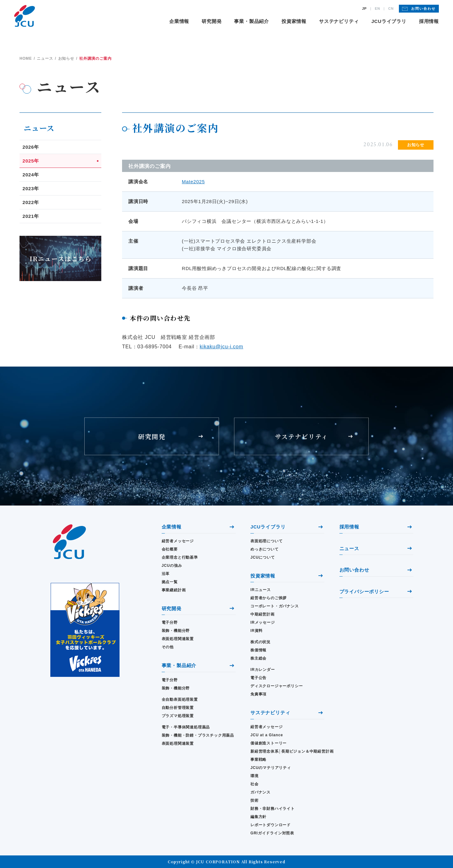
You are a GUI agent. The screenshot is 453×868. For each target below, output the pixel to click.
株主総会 (258, 658)
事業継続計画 (174, 590)
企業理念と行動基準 (180, 557)
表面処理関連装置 (178, 639)
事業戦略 (258, 760)
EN (377, 9)
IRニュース (261, 590)
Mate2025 (193, 182)
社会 (254, 784)
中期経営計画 (263, 614)
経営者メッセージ (178, 541)
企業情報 (179, 21)
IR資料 (257, 631)
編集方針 (258, 817)
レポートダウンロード (271, 825)
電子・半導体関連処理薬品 (186, 727)
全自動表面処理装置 (180, 699)
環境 (254, 776)
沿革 (166, 574)
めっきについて (265, 549)
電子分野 (170, 622)
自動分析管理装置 (178, 708)
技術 (254, 800)
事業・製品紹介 (252, 21)
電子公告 (258, 678)
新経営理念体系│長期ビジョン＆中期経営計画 (287, 751)
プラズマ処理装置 (178, 716)
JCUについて (263, 557)
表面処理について (266, 541)
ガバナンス (260, 792)
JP (364, 9)
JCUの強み (172, 566)
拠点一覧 (170, 582)
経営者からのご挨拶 (268, 598)
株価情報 (258, 650)
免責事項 (258, 694)
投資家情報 (294, 21)
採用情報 (429, 21)
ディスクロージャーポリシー (277, 686)
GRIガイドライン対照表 (272, 833)
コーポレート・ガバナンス (275, 606)
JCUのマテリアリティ (271, 768)
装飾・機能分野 (176, 631)
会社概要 (170, 549)
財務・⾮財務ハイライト (273, 809)
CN (391, 9)
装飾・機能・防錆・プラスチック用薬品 (198, 735)
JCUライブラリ (389, 21)
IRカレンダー (263, 670)
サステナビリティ (339, 21)
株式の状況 (260, 642)
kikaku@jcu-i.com (221, 347)
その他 (168, 647)
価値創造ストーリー (268, 743)
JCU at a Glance (267, 735)
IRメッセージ (263, 622)
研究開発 (212, 21)
